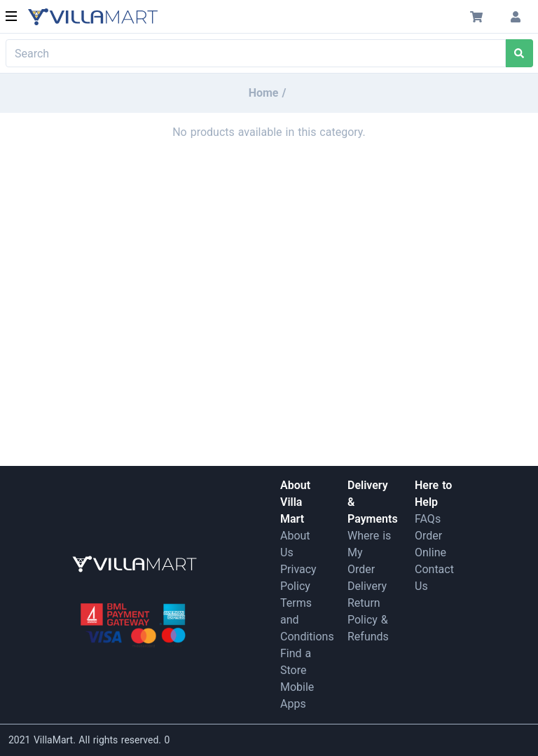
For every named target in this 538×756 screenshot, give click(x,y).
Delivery (367, 586)
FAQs (428, 519)
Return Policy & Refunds (368, 620)
